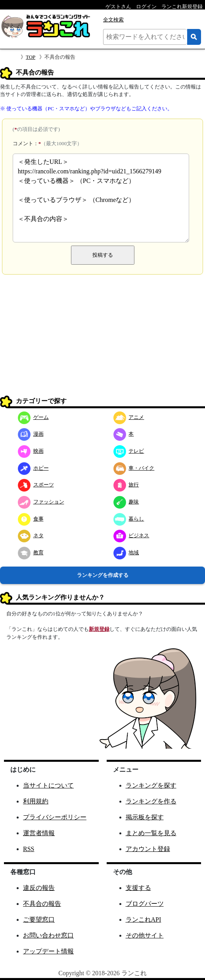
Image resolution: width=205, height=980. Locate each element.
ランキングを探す (151, 785)
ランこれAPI (144, 919)
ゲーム (33, 417)
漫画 (31, 434)
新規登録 (99, 629)
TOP (31, 57)
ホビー (33, 468)
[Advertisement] (102, 338)
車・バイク (134, 468)
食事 (31, 519)
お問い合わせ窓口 (48, 935)
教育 (31, 552)
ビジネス (131, 535)
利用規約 (36, 801)
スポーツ (36, 485)
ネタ (31, 535)
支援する (138, 888)
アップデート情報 (48, 951)
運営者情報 (39, 833)
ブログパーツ (145, 904)
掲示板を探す (145, 817)
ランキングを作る (151, 801)
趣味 (126, 502)
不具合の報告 (42, 904)
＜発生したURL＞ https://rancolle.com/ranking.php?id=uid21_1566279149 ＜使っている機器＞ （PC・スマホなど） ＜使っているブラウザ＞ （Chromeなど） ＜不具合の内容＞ (101, 198)
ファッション (41, 502)
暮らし (129, 519)
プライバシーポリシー (55, 817)
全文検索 (113, 20)
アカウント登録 (148, 849)
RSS (29, 849)
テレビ (129, 451)
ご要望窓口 (39, 919)
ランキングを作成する (103, 575)
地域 (126, 552)
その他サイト (145, 935)
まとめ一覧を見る (151, 833)
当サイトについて (48, 785)
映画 (31, 451)
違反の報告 (39, 888)
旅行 (126, 485)
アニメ (129, 417)
